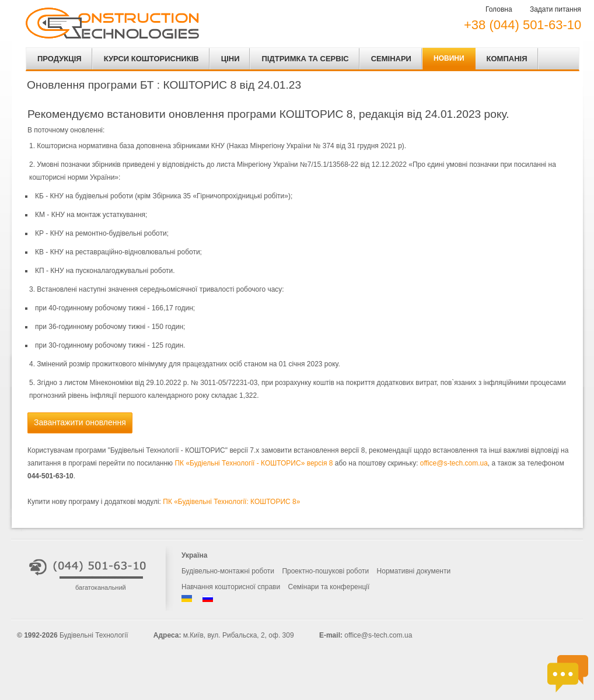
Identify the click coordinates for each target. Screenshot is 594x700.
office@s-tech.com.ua (454, 463)
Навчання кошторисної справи (231, 587)
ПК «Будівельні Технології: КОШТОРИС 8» (231, 502)
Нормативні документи (414, 571)
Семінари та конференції (329, 587)
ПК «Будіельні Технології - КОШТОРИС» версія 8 (254, 463)
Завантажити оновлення (80, 422)
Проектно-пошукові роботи (325, 571)
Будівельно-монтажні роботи (228, 571)
